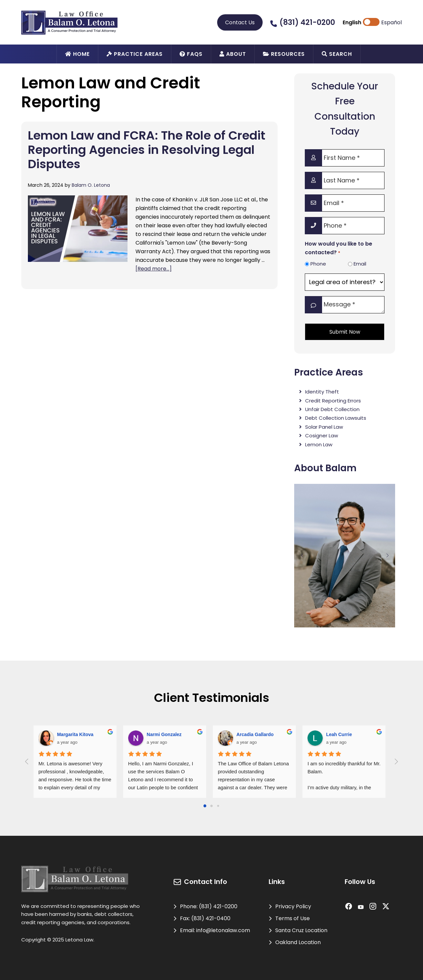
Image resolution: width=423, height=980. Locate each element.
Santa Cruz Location (301, 930)
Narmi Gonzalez (164, 734)
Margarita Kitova (75, 734)
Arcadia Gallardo (255, 734)
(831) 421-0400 (211, 918)
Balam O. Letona (91, 185)
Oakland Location (298, 942)
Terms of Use (293, 918)
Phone (318, 264)
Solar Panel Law (324, 427)
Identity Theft (322, 392)
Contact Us (240, 22)
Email (360, 264)
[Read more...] (154, 269)
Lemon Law (319, 444)
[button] (302, 556)
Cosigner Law (322, 436)
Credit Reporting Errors (333, 401)
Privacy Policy (293, 906)
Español (391, 22)
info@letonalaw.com (223, 930)
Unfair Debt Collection (332, 409)
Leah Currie (339, 734)
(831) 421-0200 (307, 22)
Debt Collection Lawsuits (336, 418)
